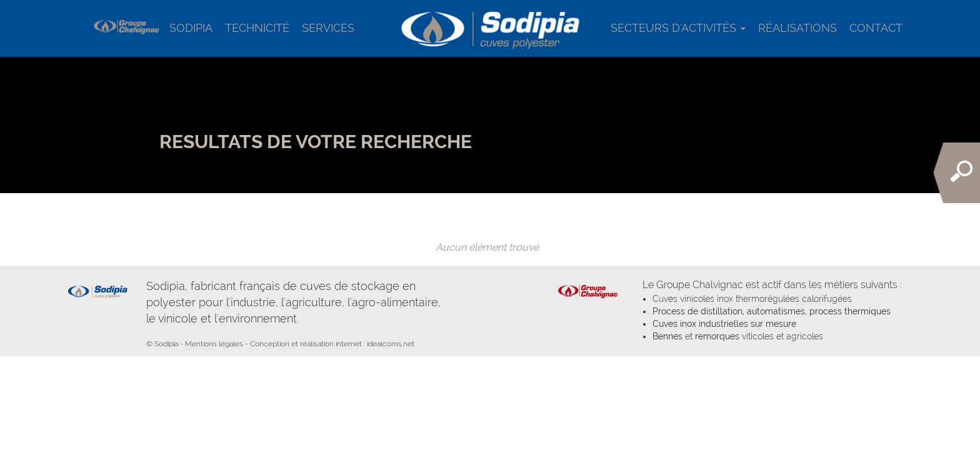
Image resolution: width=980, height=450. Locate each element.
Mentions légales (214, 344)
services (328, 28)
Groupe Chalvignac (700, 285)
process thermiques (849, 311)
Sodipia (191, 28)
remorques (717, 336)
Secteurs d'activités (678, 28)
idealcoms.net (391, 344)
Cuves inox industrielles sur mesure (724, 324)
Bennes (667, 336)
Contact (876, 28)
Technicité (257, 28)
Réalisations (797, 28)
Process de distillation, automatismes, (730, 311)
